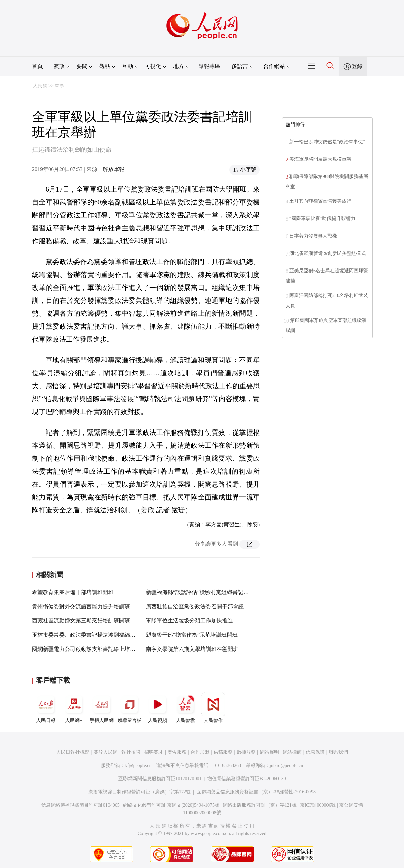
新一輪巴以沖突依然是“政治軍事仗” (327, 142)
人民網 (40, 86)
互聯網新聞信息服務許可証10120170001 (160, 779)
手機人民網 (102, 708)
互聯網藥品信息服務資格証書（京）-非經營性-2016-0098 (256, 792)
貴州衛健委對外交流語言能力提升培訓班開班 (86, 607)
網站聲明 (269, 752)
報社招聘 (131, 752)
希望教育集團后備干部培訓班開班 (73, 592)
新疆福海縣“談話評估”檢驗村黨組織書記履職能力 (205, 592)
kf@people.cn (138, 765)
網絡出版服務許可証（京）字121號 (260, 805)
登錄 (357, 66)
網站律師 (292, 752)
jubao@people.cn (286, 765)
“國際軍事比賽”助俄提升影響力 (322, 219)
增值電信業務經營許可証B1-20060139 (246, 779)
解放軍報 (114, 169)
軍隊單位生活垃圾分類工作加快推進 (189, 620)
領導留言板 (130, 708)
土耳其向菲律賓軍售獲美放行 (320, 201)
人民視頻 (157, 708)
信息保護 (315, 752)
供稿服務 (223, 752)
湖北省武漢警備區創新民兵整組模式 (327, 253)
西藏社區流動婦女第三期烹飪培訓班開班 (81, 620)
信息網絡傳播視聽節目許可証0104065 (80, 805)
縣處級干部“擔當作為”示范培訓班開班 (192, 635)
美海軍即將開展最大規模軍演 (320, 159)
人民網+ (74, 708)
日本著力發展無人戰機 (313, 236)
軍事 (60, 86)
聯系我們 (338, 752)
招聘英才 (154, 752)
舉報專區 (209, 66)
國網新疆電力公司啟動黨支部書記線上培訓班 (86, 649)
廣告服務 (177, 752)
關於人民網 (105, 752)
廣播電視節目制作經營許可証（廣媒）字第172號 (140, 792)
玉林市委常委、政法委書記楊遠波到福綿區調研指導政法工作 (105, 635)
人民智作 (213, 708)
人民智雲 (185, 708)
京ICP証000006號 (318, 805)
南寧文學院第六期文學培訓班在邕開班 (192, 649)
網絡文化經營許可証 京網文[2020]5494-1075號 (171, 805)
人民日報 (46, 708)
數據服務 (246, 752)
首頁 (37, 66)
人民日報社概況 (73, 752)
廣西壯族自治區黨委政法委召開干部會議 (195, 607)
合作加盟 (200, 752)
